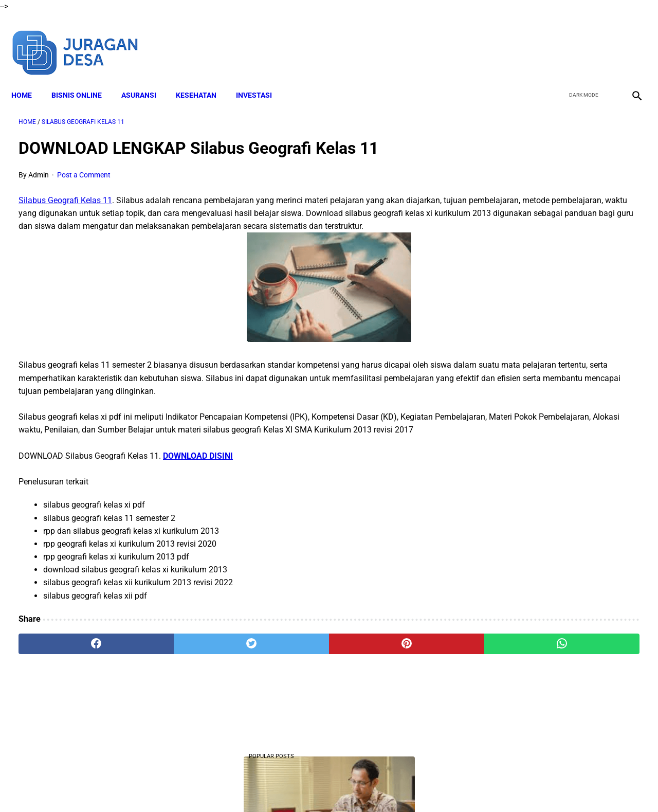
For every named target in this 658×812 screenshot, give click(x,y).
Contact (420, 786)
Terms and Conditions (308, 786)
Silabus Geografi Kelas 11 (65, 190)
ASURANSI (146, 78)
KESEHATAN (203, 78)
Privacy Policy (375, 786)
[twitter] (580, 40)
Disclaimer (246, 786)
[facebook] (556, 40)
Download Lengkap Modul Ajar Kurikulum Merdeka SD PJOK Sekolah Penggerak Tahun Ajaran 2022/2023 (550, 552)
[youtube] (604, 40)
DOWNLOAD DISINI (198, 484)
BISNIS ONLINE (84, 78)
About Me (204, 786)
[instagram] (628, 40)
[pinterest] (279, 673)
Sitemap (456, 786)
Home (29, 78)
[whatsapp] (383, 673)
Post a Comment (84, 165)
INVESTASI (261, 78)
